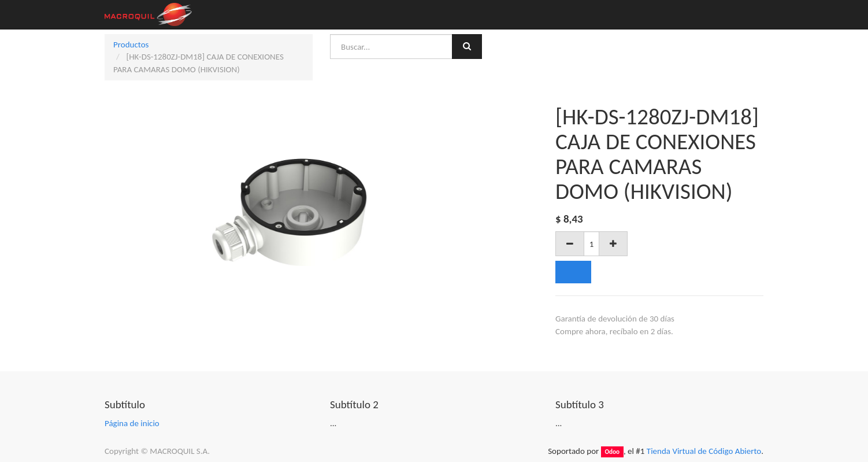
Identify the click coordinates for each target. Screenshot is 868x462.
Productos (131, 45)
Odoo (612, 452)
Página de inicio (132, 423)
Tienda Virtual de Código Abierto (704, 451)
